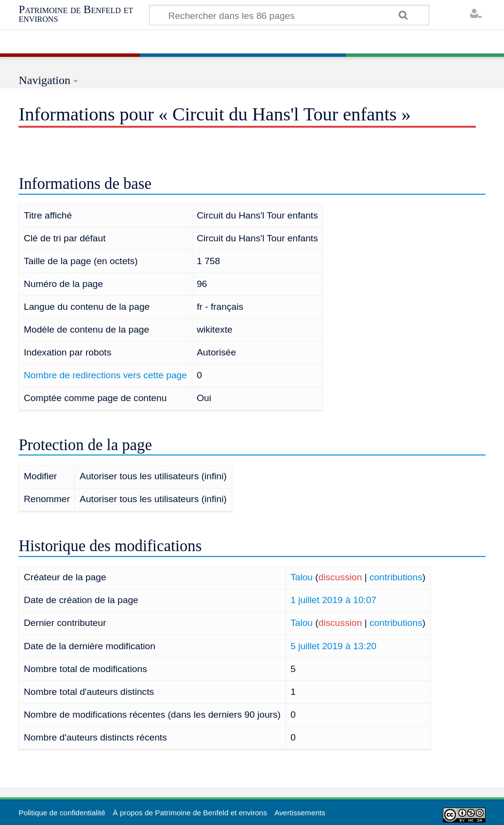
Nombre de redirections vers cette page (105, 375)
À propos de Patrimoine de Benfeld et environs (190, 813)
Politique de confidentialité (62, 813)
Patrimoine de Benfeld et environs (76, 14)
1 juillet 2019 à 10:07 (333, 600)
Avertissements (300, 813)
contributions (396, 577)
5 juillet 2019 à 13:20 (333, 646)
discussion (340, 577)
